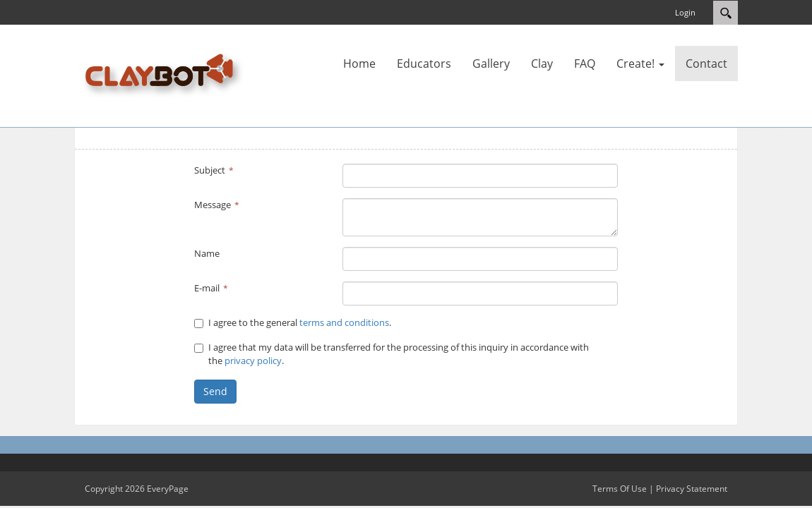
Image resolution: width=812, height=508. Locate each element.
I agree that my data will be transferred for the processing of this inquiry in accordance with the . (392, 354)
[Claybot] (165, 75)
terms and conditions (344, 322)
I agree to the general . (293, 322)
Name (207, 253)
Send (215, 391)
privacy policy (253, 361)
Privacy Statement (692, 489)
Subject (210, 170)
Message (213, 205)
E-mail (207, 288)
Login (685, 12)
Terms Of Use (620, 489)
